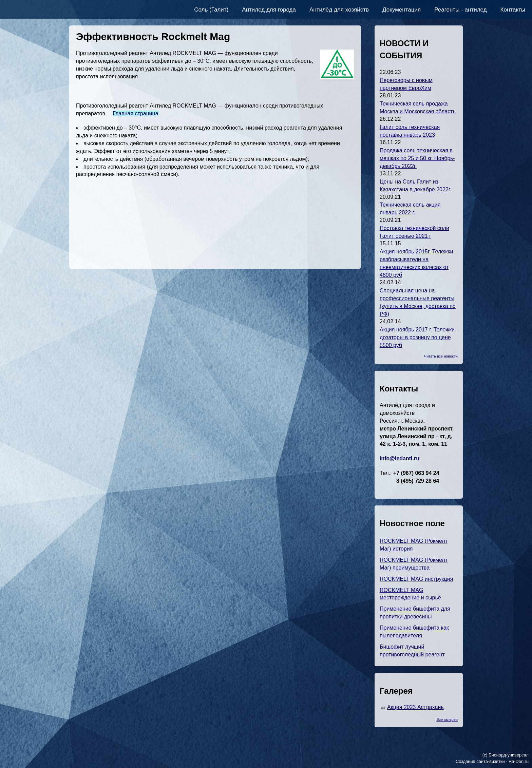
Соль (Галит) (211, 10)
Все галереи (447, 719)
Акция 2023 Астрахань (415, 707)
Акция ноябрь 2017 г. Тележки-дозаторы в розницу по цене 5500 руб (418, 337)
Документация (402, 10)
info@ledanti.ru (400, 458)
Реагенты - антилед (460, 10)
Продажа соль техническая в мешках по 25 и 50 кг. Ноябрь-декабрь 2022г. (417, 158)
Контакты (513, 10)
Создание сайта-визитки (480, 761)
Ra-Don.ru (519, 761)
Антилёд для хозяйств (339, 10)
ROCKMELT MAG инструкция (416, 579)
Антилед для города (269, 10)
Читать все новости (441, 356)
